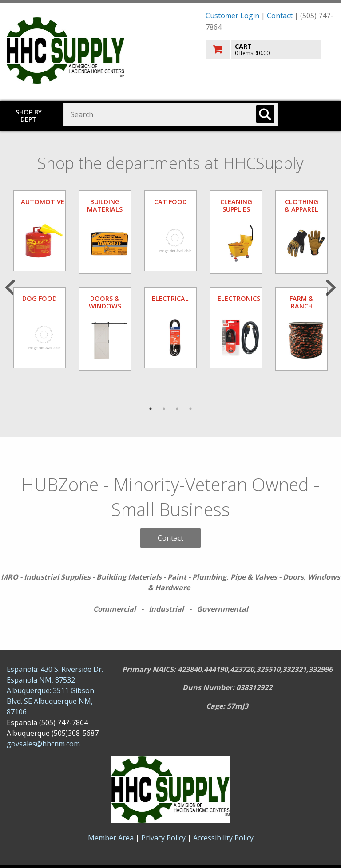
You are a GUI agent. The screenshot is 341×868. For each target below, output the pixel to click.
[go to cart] (270, 49)
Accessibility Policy (223, 838)
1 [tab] (151, 409)
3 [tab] (177, 409)
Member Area (111, 838)
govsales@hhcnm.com (43, 744)
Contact (280, 16)
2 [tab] (164, 409)
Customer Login (232, 16)
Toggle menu (313, 114)
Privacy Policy (164, 838)
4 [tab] (190, 409)
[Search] (265, 114)
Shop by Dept (29, 116)
